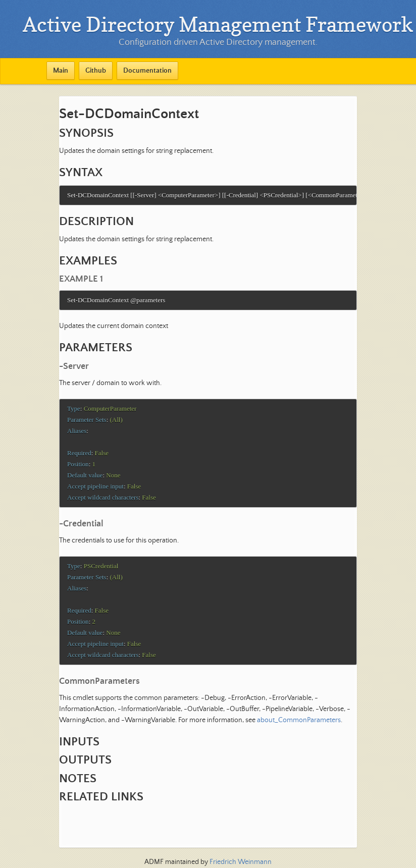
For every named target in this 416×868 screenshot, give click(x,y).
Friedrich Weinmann (241, 862)
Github (96, 71)
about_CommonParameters (299, 730)
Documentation (147, 71)
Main (61, 71)
